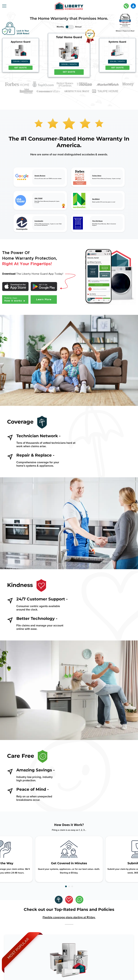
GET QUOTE (21, 68)
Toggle (69, 27)
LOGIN (133, 6)
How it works (15, 299)
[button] (66, 886)
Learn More (44, 300)
